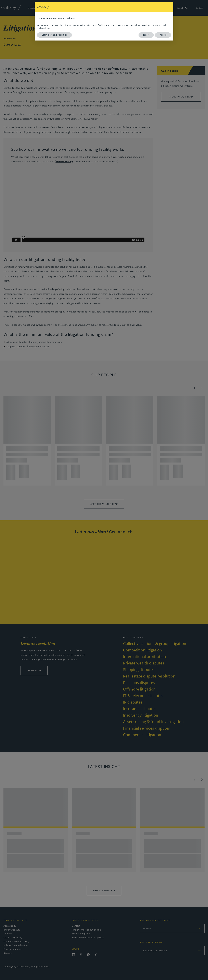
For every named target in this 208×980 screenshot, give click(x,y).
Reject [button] (146, 35)
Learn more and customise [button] (54, 35)
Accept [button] (163, 35)
